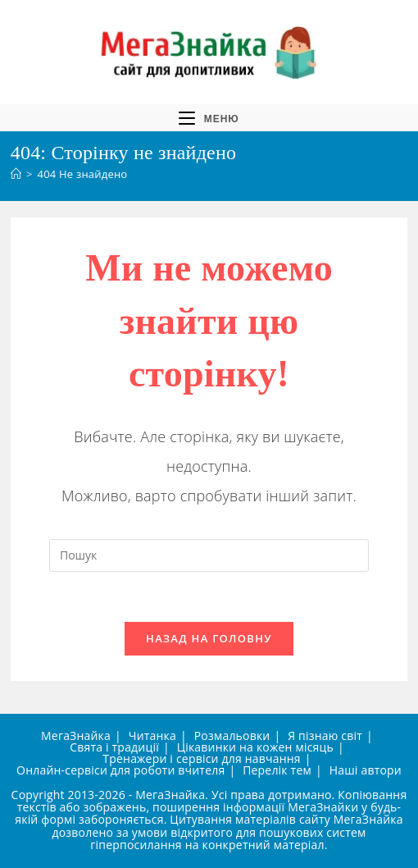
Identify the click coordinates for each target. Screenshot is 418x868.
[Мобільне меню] (209, 118)
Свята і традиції (114, 747)
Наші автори (366, 770)
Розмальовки (232, 736)
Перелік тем (277, 770)
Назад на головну (209, 638)
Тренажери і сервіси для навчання (201, 758)
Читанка (152, 736)
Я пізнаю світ (325, 736)
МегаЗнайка (76, 736)
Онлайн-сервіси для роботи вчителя (120, 770)
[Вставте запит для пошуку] (209, 555)
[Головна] (16, 174)
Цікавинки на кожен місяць (255, 747)
